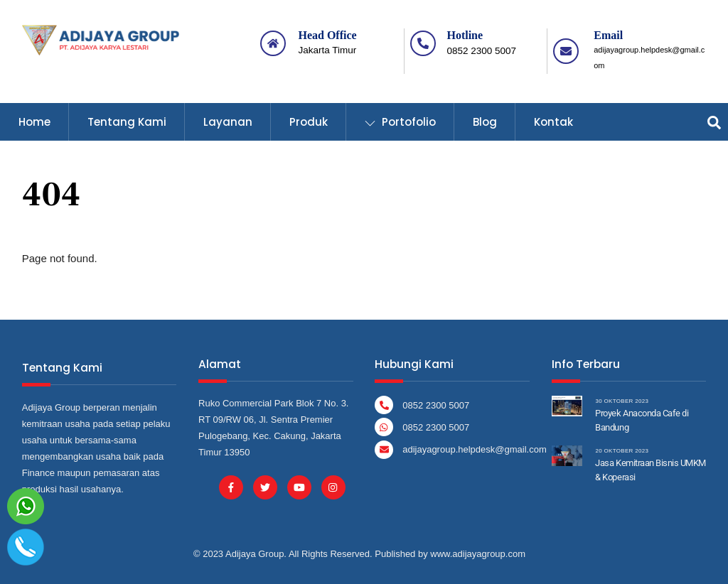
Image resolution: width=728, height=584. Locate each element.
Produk (309, 122)
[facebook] (231, 486)
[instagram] (333, 486)
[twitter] (265, 486)
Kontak (553, 122)
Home (34, 122)
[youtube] (299, 486)
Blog (485, 122)
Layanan (228, 122)
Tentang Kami (127, 122)
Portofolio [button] (400, 122)
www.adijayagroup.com (478, 554)
